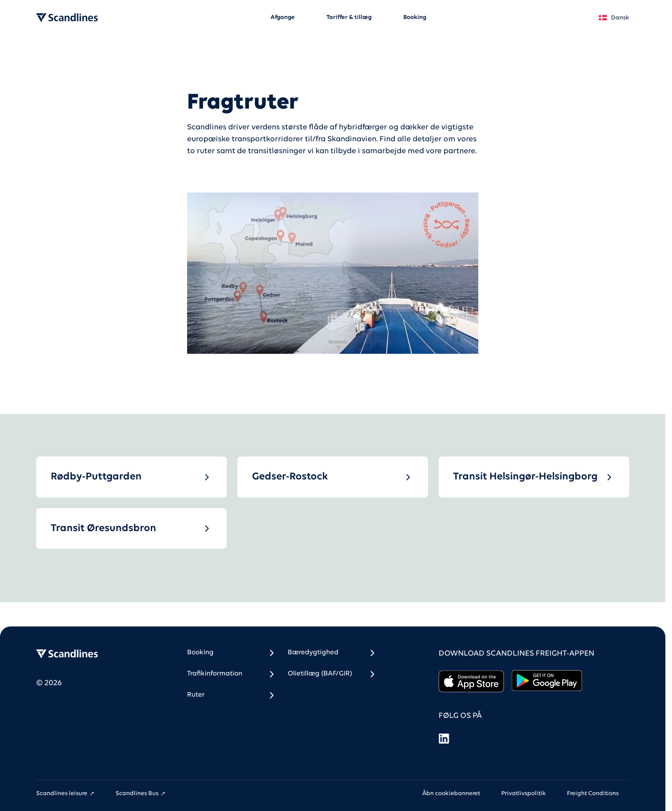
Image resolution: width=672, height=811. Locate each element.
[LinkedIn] (444, 738)
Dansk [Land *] (614, 18)
